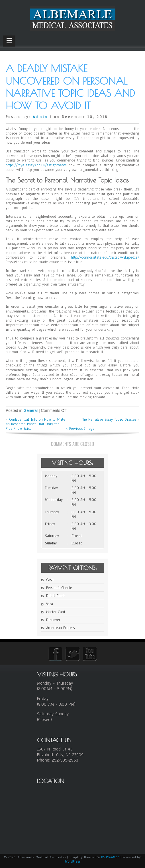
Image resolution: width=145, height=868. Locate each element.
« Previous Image (80, 429)
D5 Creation (110, 857)
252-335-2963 (65, 760)
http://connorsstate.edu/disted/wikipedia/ (105, 257)
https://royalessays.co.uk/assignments (36, 165)
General (30, 410)
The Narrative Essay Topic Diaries (109, 420)
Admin (40, 117)
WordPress (73, 861)
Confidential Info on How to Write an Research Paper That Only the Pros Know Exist (35, 424)
